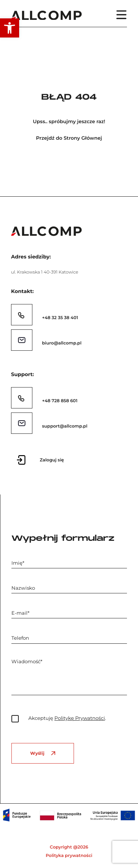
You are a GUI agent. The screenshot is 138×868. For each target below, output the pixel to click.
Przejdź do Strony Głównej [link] (69, 138)
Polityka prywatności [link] (69, 856)
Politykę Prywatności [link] (80, 718)
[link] (10, 28)
